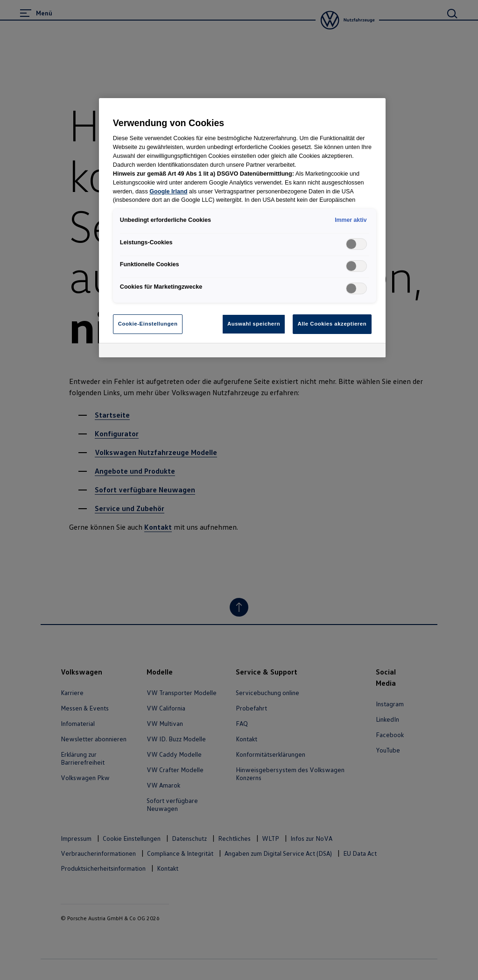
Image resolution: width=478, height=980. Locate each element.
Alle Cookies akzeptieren (332, 324)
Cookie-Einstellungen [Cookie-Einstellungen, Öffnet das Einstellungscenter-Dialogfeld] (148, 324)
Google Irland (168, 192)
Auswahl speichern (254, 324)
